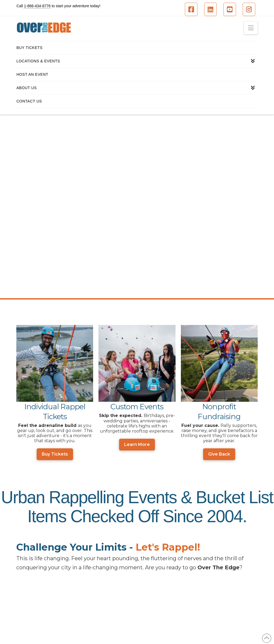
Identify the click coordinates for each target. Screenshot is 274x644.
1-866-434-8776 (37, 6)
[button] (251, 28)
